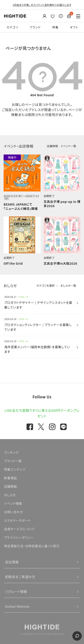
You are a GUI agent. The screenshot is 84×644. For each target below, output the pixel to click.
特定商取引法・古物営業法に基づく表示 (32, 546)
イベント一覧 (68, 146)
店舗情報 (52, 146)
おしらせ (10, 495)
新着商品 (11, 478)
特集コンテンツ (15, 469)
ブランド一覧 (13, 461)
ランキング (11, 452)
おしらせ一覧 (68, 285)
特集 (55, 27)
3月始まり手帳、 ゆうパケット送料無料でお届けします (42, 5)
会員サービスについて (19, 529)
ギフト (74, 27)
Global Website (17, 606)
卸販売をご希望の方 (20, 577)
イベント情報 (13, 503)
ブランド (35, 27)
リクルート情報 (16, 591)
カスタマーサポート (17, 520)
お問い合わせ (14, 512)
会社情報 (12, 562)
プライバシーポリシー (19, 537)
